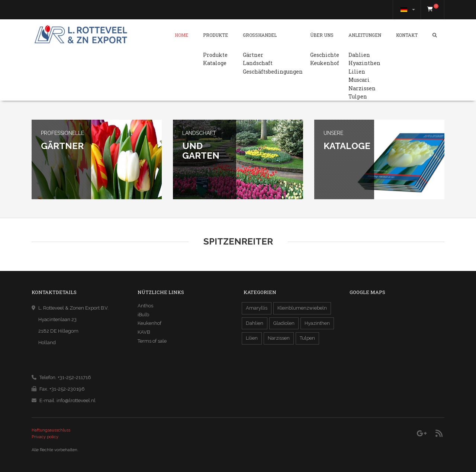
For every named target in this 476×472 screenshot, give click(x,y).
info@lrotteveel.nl (76, 400)
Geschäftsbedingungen (273, 72)
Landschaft (258, 63)
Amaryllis (257, 308)
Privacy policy (45, 437)
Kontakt (407, 35)
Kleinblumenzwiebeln (302, 308)
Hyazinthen (364, 63)
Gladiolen (284, 323)
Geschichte (325, 55)
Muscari (359, 80)
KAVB (144, 332)
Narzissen (362, 88)
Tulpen (358, 96)
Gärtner (253, 55)
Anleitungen (365, 35)
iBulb (143, 315)
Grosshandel (260, 35)
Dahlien (359, 55)
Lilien (357, 72)
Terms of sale (152, 341)
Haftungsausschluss (51, 430)
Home (181, 35)
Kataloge (215, 63)
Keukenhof (325, 63)
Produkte (216, 35)
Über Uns (322, 35)
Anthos (145, 306)
